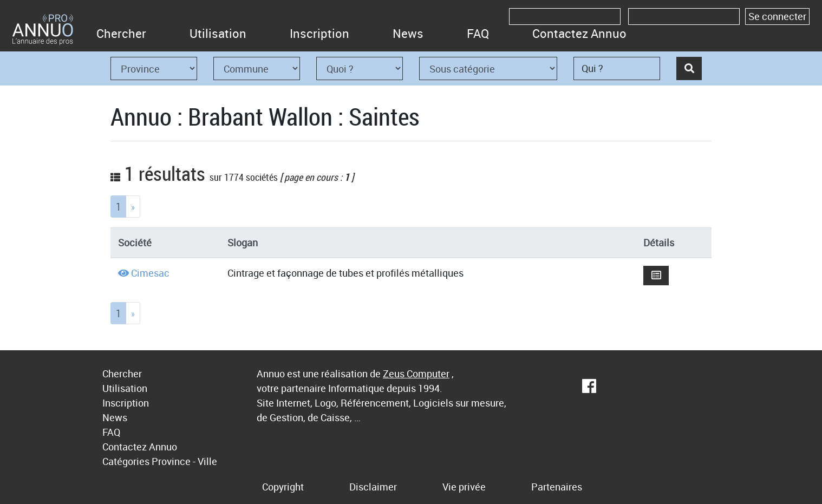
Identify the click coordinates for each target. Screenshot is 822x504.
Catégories (126, 461)
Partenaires (557, 487)
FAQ (478, 33)
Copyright (283, 487)
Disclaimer (373, 487)
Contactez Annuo (579, 33)
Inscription (319, 33)
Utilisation (218, 33)
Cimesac (150, 273)
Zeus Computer (416, 374)
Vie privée (464, 487)
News (408, 33)
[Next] (133, 207)
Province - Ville (184, 461)
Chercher (121, 33)
